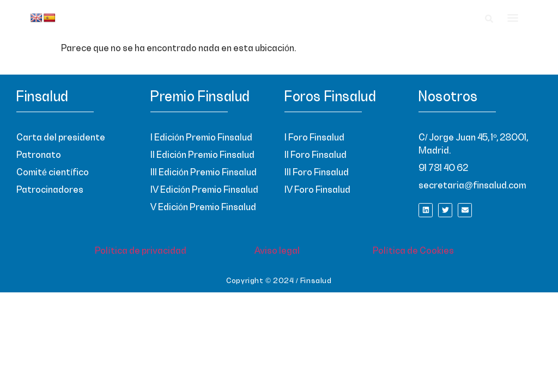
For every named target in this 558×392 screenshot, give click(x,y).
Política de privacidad (141, 251)
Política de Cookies (413, 251)
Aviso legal (277, 251)
